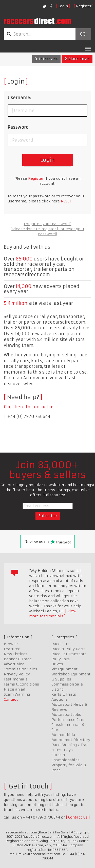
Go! (83, 34)
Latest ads (46, 59)
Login (63, 6)
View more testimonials (53, 614)
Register (84, 6)
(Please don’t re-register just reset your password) (48, 231)
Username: (19, 98)
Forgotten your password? (48, 224)
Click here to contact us (29, 407)
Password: (18, 127)
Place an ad (77, 59)
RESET (66, 201)
